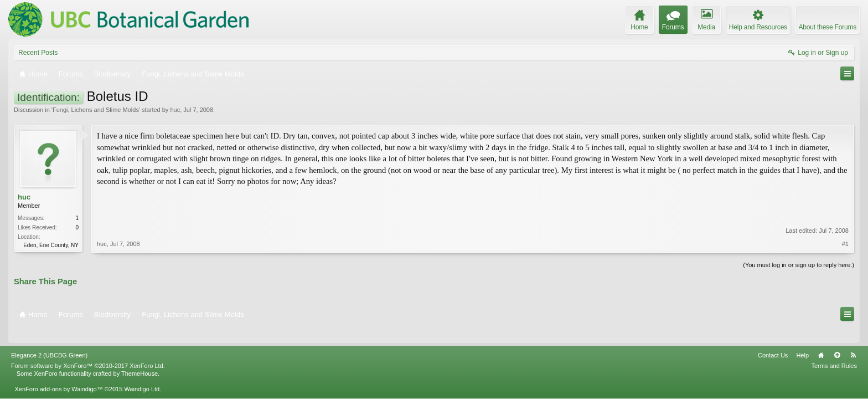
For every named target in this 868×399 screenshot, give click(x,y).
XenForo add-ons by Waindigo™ (58, 374)
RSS (853, 340)
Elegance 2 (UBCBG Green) (49, 340)
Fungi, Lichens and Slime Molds (96, 110)
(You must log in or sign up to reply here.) (799, 264)
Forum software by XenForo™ (88, 350)
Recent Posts (38, 53)
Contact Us (773, 340)
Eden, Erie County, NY (51, 245)
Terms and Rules (834, 350)
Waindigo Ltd (142, 374)
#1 (845, 208)
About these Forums (828, 27)
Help (802, 340)
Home (821, 340)
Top (837, 340)
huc (175, 110)
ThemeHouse (139, 358)
